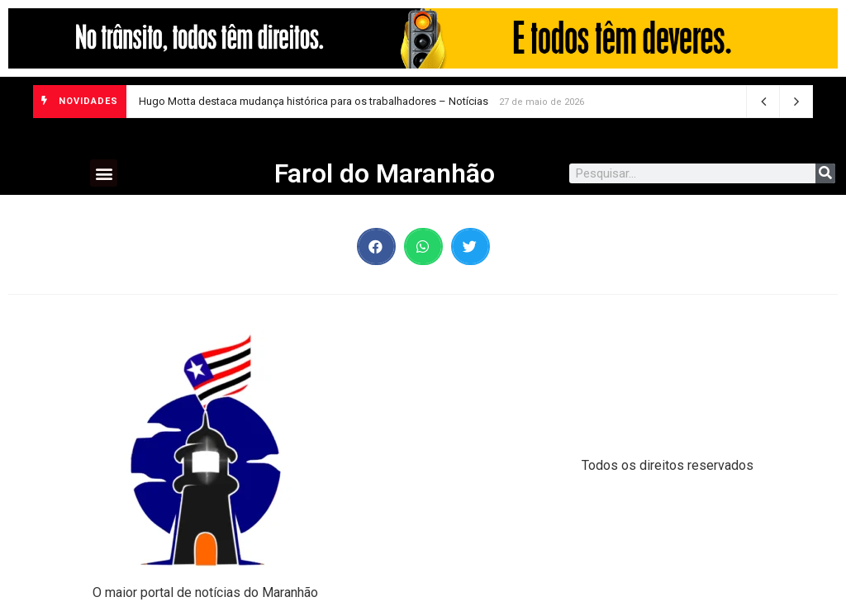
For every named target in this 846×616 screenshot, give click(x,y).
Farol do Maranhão (385, 173)
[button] (104, 173)
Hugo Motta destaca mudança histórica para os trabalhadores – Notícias (314, 101)
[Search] (825, 173)
